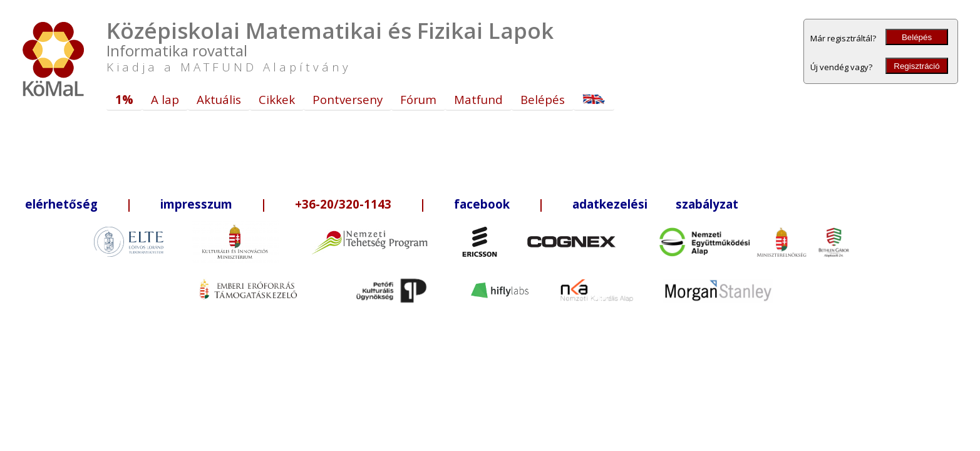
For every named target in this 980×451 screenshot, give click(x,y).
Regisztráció (916, 66)
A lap (165, 99)
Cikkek (277, 99)
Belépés (917, 37)
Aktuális (219, 99)
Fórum (418, 99)
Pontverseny (348, 99)
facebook (482, 204)
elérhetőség (61, 204)
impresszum (196, 204)
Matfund (478, 99)
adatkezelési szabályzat (655, 204)
